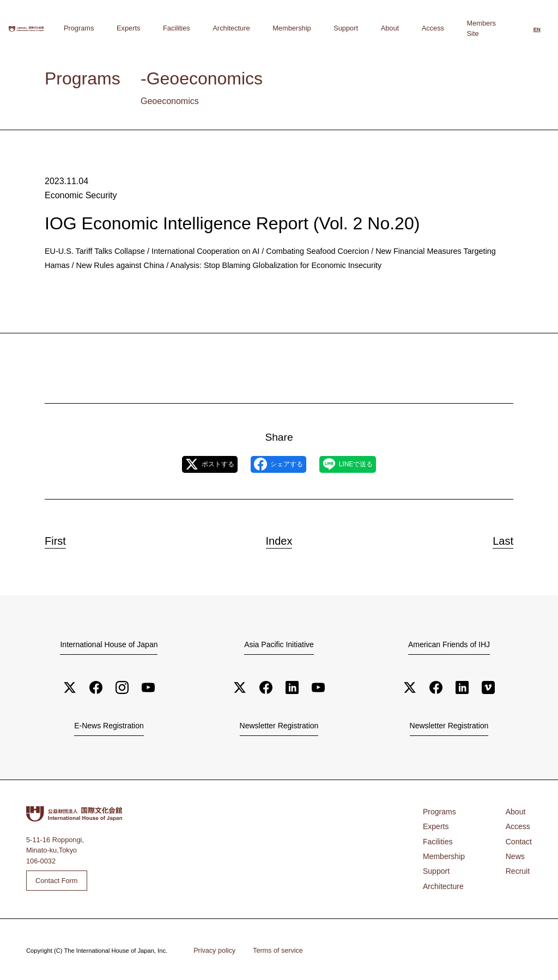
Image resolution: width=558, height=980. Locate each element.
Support (381, 28)
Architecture (294, 28)
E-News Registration (109, 726)
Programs (183, 28)
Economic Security (78, 195)
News (517, 852)
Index (279, 539)
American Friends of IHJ (449, 644)
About (411, 28)
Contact (520, 839)
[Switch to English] (537, 29)
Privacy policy (213, 948)
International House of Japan (109, 644)
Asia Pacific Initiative (279, 644)
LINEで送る (367, 464)
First (62, 539)
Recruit (519, 866)
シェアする (278, 464)
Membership (341, 28)
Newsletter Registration (279, 726)
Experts (219, 28)
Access (439, 28)
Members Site (481, 28)
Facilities (253, 28)
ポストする (191, 464)
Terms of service (272, 948)
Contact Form (57, 880)
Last (497, 539)
